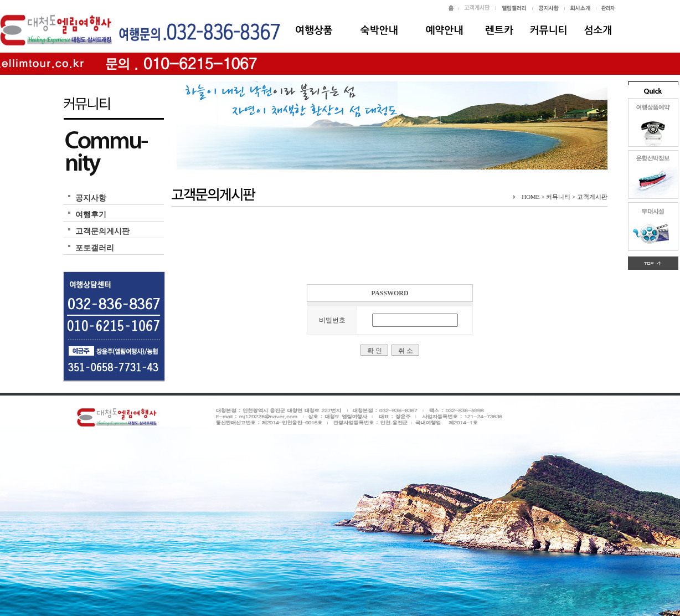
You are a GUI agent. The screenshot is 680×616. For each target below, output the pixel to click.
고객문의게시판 (102, 231)
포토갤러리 (95, 248)
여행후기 (91, 215)
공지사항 (91, 198)
